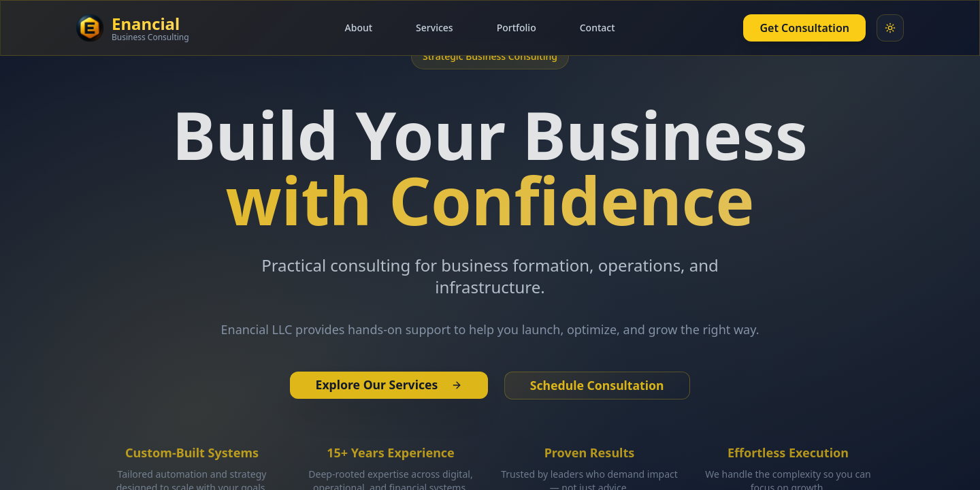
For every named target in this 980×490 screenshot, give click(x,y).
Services (435, 28)
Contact (598, 28)
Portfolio (517, 28)
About (359, 28)
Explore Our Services (386, 385)
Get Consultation (804, 28)
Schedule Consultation (600, 386)
